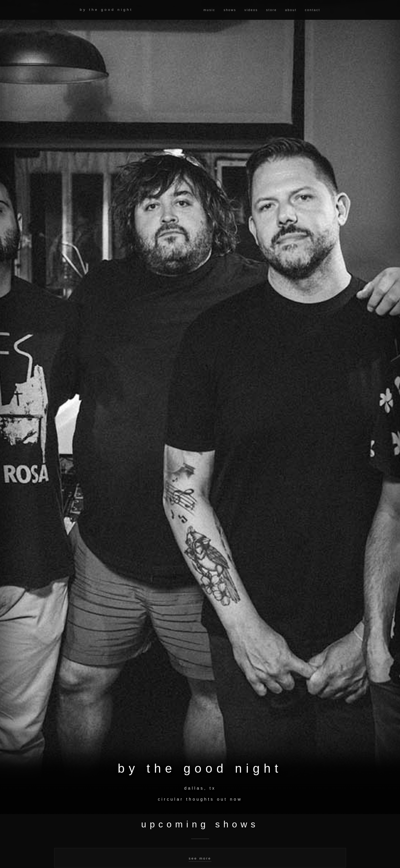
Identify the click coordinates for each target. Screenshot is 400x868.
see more (200, 858)
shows (230, 10)
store (272, 10)
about (291, 10)
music (209, 10)
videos (251, 10)
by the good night (106, 10)
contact (313, 10)
